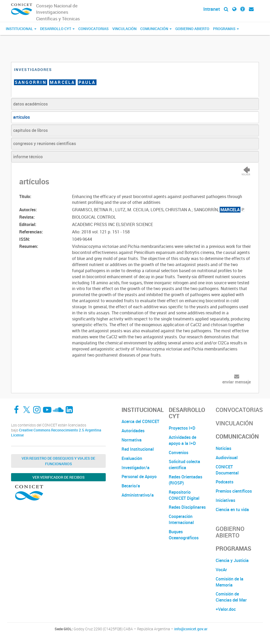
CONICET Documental (227, 470)
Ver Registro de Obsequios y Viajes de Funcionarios (58, 461)
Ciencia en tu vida (232, 510)
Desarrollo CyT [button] (57, 29)
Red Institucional (138, 449)
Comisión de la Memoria (230, 582)
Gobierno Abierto (192, 29)
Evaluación (132, 458)
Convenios (179, 453)
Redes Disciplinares (187, 507)
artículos (21, 117)
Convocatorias (93, 29)
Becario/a (131, 486)
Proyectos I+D (182, 428)
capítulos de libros (30, 130)
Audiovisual (227, 458)
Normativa (132, 440)
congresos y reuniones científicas (45, 143)
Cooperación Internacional (181, 519)
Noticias (223, 448)
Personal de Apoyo (139, 477)
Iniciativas (225, 500)
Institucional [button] (21, 29)
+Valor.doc (226, 609)
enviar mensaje (237, 382)
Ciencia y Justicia (232, 560)
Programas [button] (226, 29)
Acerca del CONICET (140, 421)
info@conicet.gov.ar (191, 629)
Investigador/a (136, 468)
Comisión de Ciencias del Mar (231, 597)
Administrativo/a (138, 495)
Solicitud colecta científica (184, 465)
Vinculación (124, 29)
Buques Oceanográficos (184, 535)
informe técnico (28, 157)
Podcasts (225, 482)
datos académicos (30, 104)
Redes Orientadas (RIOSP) (185, 480)
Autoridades (133, 431)
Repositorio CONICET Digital (184, 495)
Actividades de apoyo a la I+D (182, 440)
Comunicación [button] (156, 29)
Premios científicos (234, 491)
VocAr (221, 570)
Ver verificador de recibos (59, 477)
